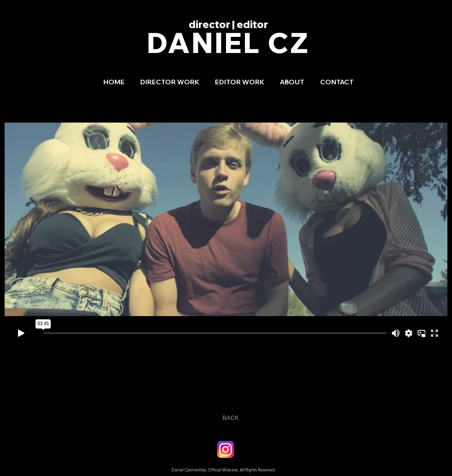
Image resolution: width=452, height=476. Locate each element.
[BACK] (231, 418)
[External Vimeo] (226, 219)
